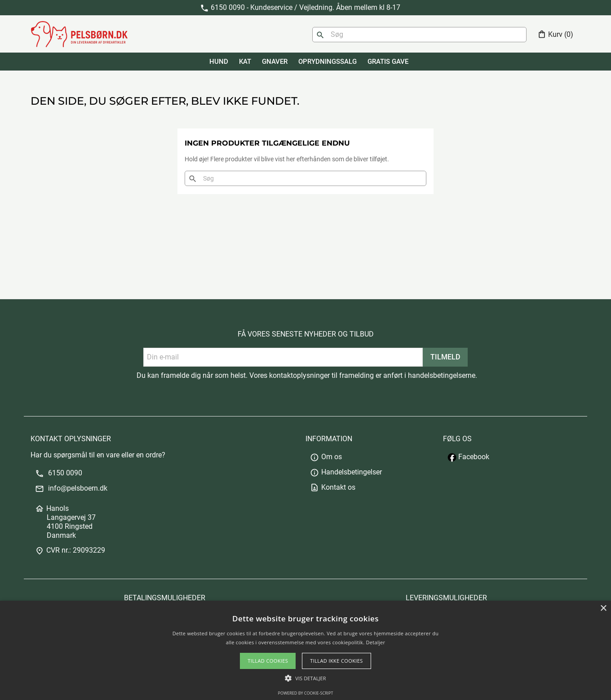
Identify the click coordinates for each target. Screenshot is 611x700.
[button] (305, 678)
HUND (219, 62)
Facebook (468, 457)
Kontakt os (333, 487)
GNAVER (275, 62)
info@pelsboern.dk (71, 488)
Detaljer (376, 642)
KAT (245, 62)
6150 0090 (59, 473)
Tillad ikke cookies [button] (336, 661)
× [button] (603, 609)
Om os (326, 457)
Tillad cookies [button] (268, 661)
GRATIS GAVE (388, 62)
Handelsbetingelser (346, 472)
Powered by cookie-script (306, 693)
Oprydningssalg (328, 62)
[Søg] (419, 35)
